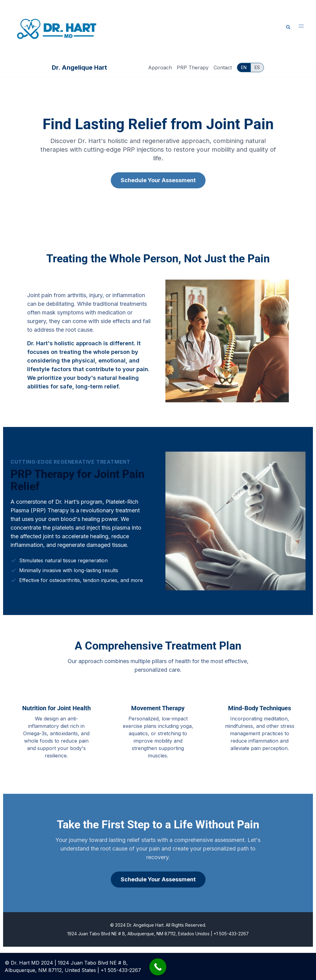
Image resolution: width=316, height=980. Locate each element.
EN (244, 67)
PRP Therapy (193, 68)
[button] (289, 27)
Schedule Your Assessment (158, 180)
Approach (160, 68)
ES (257, 67)
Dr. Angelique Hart (79, 68)
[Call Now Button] (158, 967)
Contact (223, 68)
